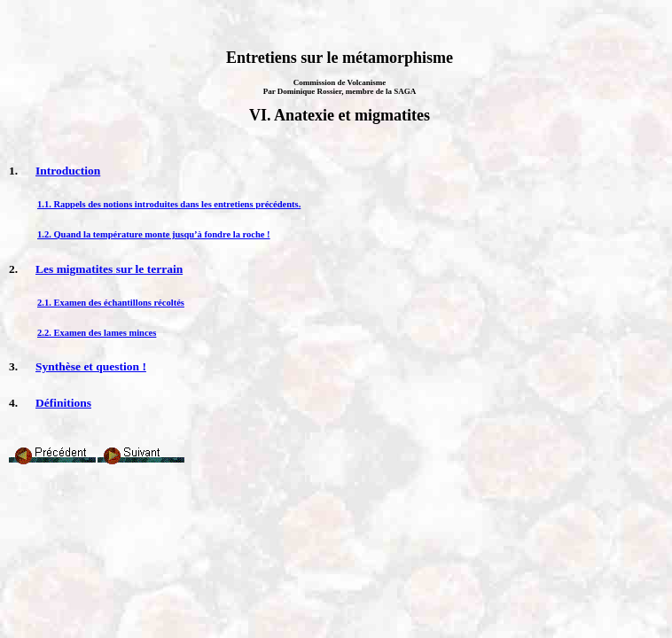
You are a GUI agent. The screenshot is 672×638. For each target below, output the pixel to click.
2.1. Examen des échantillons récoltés (111, 303)
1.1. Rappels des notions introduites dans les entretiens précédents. (169, 204)
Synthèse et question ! (91, 366)
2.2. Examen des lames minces (97, 333)
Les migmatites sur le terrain (109, 269)
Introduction (68, 171)
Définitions (63, 403)
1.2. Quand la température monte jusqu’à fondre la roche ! (154, 234)
